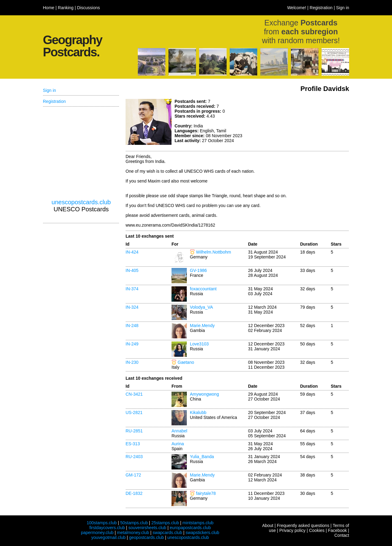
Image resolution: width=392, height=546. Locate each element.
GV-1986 (198, 270)
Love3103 (199, 344)
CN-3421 (134, 394)
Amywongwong (204, 394)
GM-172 (133, 475)
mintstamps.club (198, 523)
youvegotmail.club (108, 537)
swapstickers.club (202, 533)
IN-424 (132, 252)
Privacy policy (292, 530)
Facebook (337, 530)
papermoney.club (97, 533)
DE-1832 (134, 493)
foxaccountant (203, 289)
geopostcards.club (147, 537)
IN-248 (132, 326)
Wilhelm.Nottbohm (213, 252)
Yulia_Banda (202, 457)
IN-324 (132, 307)
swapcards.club (167, 533)
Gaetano (186, 362)
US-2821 (134, 412)
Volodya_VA (201, 307)
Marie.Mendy (202, 326)
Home (49, 8)
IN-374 (132, 289)
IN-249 (132, 344)
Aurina (178, 444)
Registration (321, 8)
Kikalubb (198, 412)
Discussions (89, 8)
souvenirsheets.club (147, 528)
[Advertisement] (303, 122)
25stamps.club (165, 523)
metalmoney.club (133, 533)
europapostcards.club (190, 528)
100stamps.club (102, 523)
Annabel (179, 431)
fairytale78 (206, 493)
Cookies (317, 530)
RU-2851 (134, 431)
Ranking (66, 8)
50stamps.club (134, 523)
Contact (342, 535)
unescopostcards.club (81, 202)
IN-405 (132, 270)
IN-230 (132, 362)
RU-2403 (134, 457)
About (268, 525)
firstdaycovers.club (107, 528)
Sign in (343, 8)
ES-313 (133, 444)
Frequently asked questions (303, 525)
